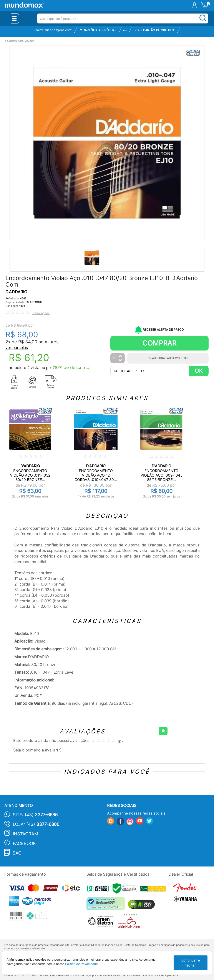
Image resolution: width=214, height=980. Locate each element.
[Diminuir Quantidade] (120, 361)
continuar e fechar (191, 963)
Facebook (24, 843)
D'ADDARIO (16, 292)
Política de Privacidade (81, 964)
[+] (163, 731)
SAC (17, 853)
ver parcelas (17, 348)
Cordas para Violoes (21, 41)
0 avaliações (41, 313)
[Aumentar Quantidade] (120, 356)
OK (199, 371)
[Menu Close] (14, 18)
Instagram (26, 834)
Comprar (159, 343)
